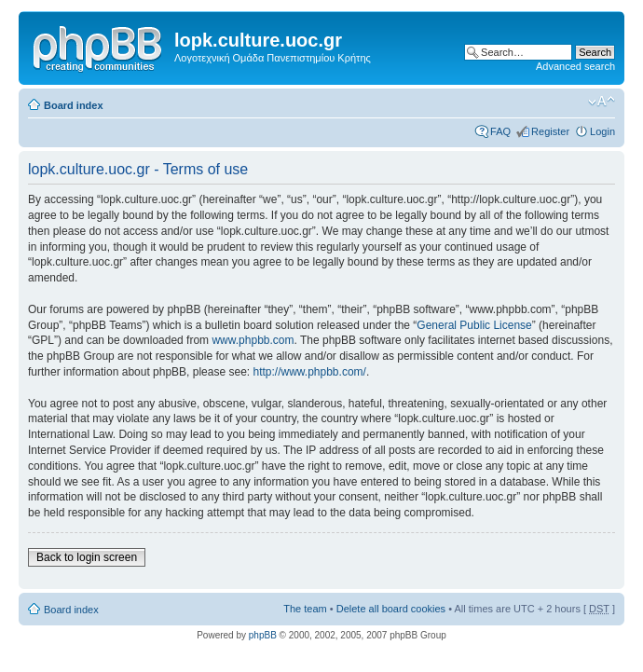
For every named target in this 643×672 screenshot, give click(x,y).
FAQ (500, 131)
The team (305, 609)
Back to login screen (87, 557)
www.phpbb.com (253, 340)
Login (602, 131)
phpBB (263, 635)
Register (550, 131)
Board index (74, 105)
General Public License (474, 325)
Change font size (602, 102)
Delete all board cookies (391, 609)
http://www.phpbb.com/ (309, 372)
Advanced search (575, 66)
